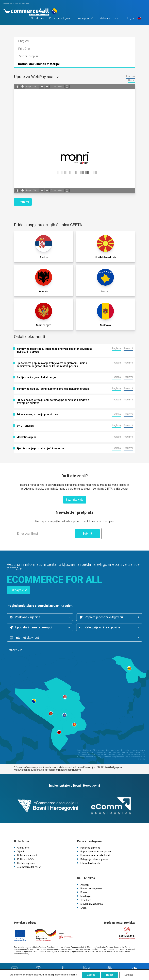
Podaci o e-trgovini (60, 18)
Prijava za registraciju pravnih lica (37, 415)
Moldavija (86, 896)
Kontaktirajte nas (26, 863)
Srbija (84, 908)
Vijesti (21, 852)
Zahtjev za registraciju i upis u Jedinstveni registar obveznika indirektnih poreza (54, 350)
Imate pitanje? (85, 18)
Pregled (23, 41)
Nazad (132, 80)
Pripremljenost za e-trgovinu (101, 617)
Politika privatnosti (27, 855)
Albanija (85, 885)
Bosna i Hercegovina (91, 888)
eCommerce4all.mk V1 (29, 867)
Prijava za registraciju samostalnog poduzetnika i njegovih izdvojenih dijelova (53, 402)
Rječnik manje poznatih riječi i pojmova (40, 448)
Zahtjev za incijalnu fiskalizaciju (36, 377)
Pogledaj (117, 348)
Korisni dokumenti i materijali (39, 64)
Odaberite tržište (108, 18)
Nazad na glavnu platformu (17, 4)
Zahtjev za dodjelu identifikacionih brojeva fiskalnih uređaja (53, 389)
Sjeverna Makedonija (92, 904)
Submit (87, 533)
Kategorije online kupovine (100, 627)
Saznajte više (75, 500)
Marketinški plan (27, 437)
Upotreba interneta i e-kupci (31, 627)
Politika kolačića (26, 859)
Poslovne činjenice (25, 617)
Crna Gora (86, 900)
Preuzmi (131, 76)
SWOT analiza (25, 426)
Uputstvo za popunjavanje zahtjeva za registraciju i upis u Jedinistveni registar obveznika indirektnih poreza (52, 365)
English (134, 18)
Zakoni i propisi (28, 56)
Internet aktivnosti (25, 638)
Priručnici (24, 49)
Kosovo (84, 892)
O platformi (38, 18)
